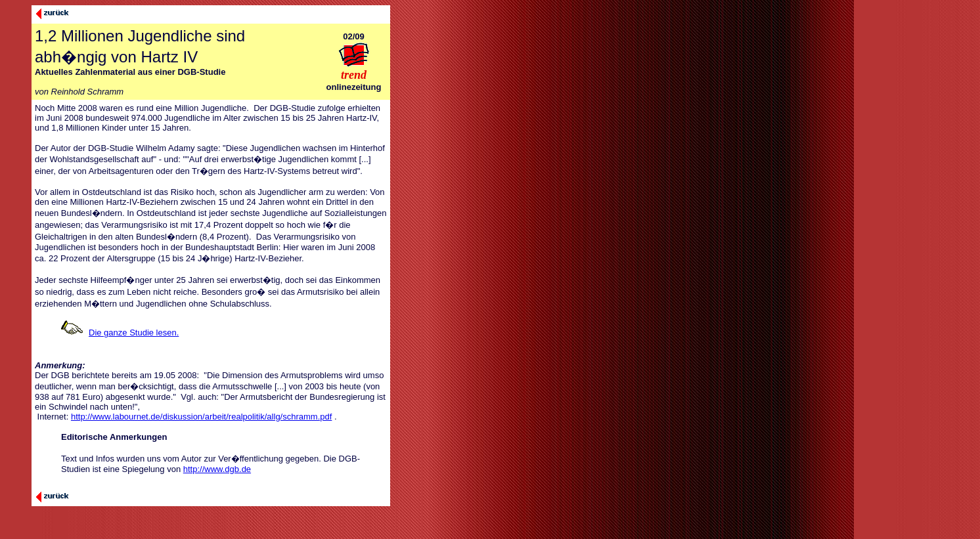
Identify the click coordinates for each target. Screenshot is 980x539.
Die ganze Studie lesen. (134, 333)
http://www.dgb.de (217, 469)
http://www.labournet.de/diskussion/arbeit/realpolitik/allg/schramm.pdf (201, 417)
